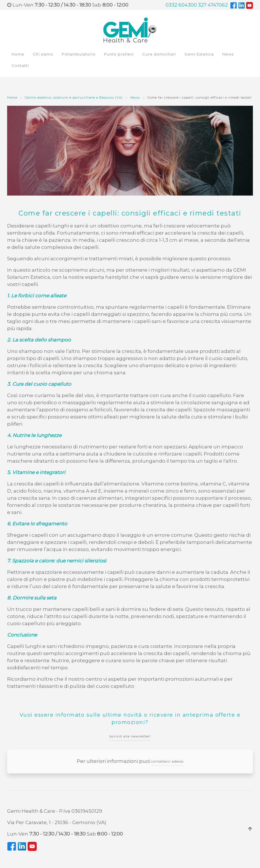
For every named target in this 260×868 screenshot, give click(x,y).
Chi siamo (43, 54)
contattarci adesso (167, 761)
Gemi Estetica (199, 54)
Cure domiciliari (159, 54)
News (228, 54)
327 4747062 (213, 5)
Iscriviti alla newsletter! (130, 736)
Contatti (20, 66)
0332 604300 (181, 5)
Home (18, 54)
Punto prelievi (119, 54)
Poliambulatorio (79, 54)
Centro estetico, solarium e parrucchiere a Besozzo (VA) (74, 97)
